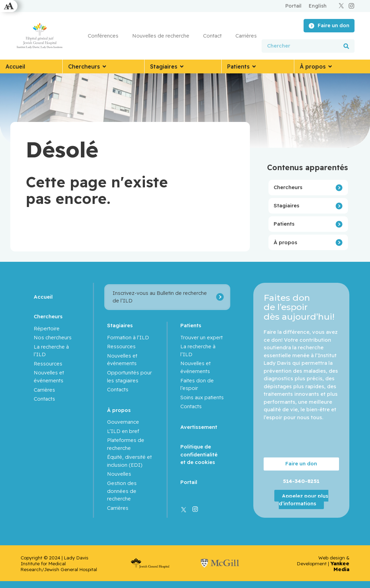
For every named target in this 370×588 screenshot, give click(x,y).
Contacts (44, 399)
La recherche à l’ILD (51, 351)
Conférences (103, 36)
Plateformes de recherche (126, 444)
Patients (284, 224)
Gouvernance (123, 422)
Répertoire (47, 328)
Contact (212, 36)
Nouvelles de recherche (161, 36)
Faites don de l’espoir (197, 384)
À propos (286, 242)
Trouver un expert (202, 337)
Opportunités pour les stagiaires (129, 376)
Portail (189, 482)
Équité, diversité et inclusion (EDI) (129, 461)
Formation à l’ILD (128, 337)
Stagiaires (287, 205)
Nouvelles (119, 474)
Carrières (246, 36)
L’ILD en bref (123, 431)
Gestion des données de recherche (122, 491)
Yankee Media (340, 566)
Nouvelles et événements (49, 376)
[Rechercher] (346, 46)
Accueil (43, 297)
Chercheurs (288, 187)
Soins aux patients (202, 397)
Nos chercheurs (53, 337)
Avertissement (199, 427)
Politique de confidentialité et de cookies (199, 454)
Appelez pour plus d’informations (304, 499)
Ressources (48, 364)
